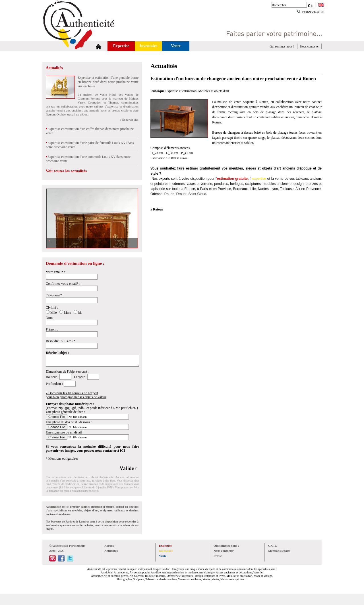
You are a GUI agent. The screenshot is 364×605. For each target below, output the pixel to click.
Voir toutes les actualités (66, 171)
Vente (176, 46)
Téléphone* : (55, 295)
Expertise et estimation (181, 91)
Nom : (50, 318)
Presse (218, 556)
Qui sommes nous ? (227, 546)
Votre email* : (55, 272)
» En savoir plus (129, 120)
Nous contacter (309, 46)
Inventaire (148, 46)
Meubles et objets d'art (214, 91)
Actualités (54, 68)
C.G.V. (273, 546)
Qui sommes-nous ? (282, 46)
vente (279, 179)
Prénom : (52, 329)
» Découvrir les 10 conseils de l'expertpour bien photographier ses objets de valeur (76, 395)
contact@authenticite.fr (85, 491)
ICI (123, 451)
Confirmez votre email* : (63, 284)
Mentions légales (279, 551)
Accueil (109, 546)
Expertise (121, 46)
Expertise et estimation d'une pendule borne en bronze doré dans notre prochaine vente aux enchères (108, 82)
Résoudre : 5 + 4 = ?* (61, 341)
